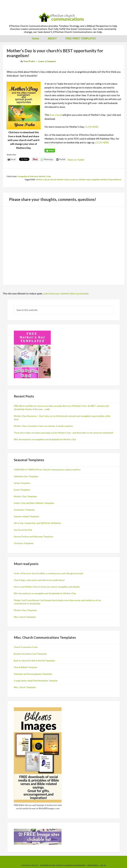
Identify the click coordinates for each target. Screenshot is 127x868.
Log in (103, 865)
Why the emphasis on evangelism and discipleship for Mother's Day (45, 593)
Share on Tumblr (76, 159)
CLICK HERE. (92, 127)
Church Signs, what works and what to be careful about (39, 580)
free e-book (56, 115)
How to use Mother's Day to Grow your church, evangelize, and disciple (47, 587)
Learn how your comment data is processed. (66, 293)
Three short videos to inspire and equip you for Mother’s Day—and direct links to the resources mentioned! (64, 433)
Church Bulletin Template (25, 667)
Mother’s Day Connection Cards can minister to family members (43, 426)
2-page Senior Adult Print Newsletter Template (36, 681)
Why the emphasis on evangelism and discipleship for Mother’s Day (45, 439)
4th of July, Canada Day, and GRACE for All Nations (37, 523)
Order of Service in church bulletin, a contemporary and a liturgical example (48, 573)
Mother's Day (45, 176)
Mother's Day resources (67, 180)
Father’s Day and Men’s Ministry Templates (34, 503)
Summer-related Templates (27, 516)
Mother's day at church (46, 180)
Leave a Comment (47, 61)
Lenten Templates (22, 483)
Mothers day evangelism (89, 180)
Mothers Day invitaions (111, 180)
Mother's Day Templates (25, 610)
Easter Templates (22, 490)
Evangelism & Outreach (28, 176)
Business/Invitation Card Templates (30, 654)
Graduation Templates (24, 510)
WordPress (93, 865)
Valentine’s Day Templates (26, 476)
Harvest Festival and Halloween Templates (34, 537)
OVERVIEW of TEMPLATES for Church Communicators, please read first (47, 470)
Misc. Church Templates (25, 617)
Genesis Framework (76, 865)
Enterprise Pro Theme (51, 865)
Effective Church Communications (63, 16)
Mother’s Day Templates (25, 496)
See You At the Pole (23, 530)
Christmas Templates (24, 543)
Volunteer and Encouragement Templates (33, 674)
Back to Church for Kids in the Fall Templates (34, 661)
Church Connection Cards (26, 647)
